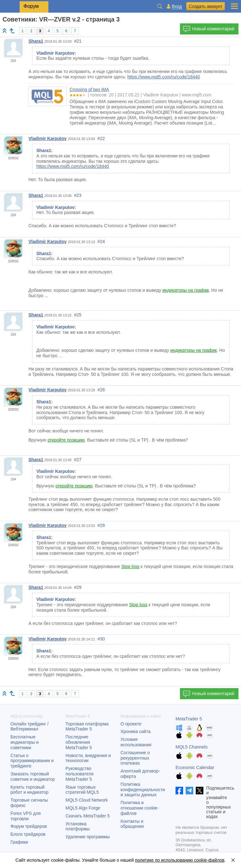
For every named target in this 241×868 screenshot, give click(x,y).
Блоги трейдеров (28, 834)
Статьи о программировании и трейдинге (32, 761)
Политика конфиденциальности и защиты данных (143, 790)
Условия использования (136, 742)
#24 (101, 241)
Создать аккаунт (206, 6)
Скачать (88, 816)
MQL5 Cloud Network (87, 800)
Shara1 (36, 41)
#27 (78, 460)
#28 (101, 525)
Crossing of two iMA (89, 89)
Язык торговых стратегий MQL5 (82, 790)
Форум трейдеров (29, 826)
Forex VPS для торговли (26, 816)
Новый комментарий (209, 29)
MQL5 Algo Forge (83, 808)
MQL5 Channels (192, 747)
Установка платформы (77, 826)
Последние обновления (79, 742)
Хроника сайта (136, 731)
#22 (101, 138)
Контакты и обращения (132, 824)
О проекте (131, 724)
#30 (101, 639)
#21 (78, 41)
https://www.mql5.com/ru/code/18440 (164, 77)
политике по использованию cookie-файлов (180, 860)
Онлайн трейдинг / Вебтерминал (29, 727)
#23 (78, 195)
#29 (78, 587)
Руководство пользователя (80, 774)
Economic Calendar (195, 767)
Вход (177, 6)
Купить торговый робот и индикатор (29, 790)
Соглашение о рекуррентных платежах (135, 758)
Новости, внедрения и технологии (88, 758)
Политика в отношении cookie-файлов (140, 808)
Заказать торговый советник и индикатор (33, 776)
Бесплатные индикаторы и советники (25, 742)
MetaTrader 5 (189, 719)
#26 (101, 390)
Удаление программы (88, 837)
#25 (78, 315)
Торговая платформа (87, 727)
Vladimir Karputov (48, 138)
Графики (19, 842)
